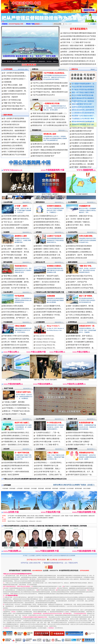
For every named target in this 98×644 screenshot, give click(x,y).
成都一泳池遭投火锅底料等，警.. (15, 91)
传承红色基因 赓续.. (86, 236)
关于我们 (25, 556)
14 (54, 59)
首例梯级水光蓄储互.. (54, 266)
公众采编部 (32, 556)
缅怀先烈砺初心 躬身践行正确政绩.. (16, 315)
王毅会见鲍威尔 (20, 326)
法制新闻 (35, 100)
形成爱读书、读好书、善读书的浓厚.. (81, 255)
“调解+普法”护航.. (86, 266)
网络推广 (93, 69)
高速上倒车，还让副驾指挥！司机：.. (16, 249)
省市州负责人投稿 (23, 69)
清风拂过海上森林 (50, 134)
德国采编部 (48, 488)
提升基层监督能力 (79, 29)
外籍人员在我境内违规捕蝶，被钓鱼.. (16, 282)
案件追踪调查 (8, 262)
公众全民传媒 (8, 202)
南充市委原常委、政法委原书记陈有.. (81, 318)
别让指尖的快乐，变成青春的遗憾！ (16, 228)
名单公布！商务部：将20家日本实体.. (16, 342)
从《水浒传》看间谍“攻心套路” (10, 61)
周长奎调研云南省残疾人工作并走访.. (16, 436)
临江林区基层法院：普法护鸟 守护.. (80, 285)
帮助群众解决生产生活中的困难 (15, 155)
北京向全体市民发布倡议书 (45, 318)
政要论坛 (35, 69)
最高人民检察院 (39, 516)
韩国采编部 (55, 488)
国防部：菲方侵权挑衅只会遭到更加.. (81, 342)
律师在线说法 (40, 202)
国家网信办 (77, 516)
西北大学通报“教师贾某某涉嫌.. (83, 95)
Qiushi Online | (12, 521)
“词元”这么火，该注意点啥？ (13, 222)
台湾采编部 (20, 488)
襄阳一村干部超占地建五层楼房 (83, 92)
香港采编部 (12, 488)
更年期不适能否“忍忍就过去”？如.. (80, 475)
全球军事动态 (72, 322)
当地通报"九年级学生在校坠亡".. (15, 79)
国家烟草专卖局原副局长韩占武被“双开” (47, 153)
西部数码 (51, 518)
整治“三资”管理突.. (86, 296)
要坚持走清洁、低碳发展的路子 (15, 131)
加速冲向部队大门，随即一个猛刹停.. (81, 339)
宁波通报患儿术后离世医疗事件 (83, 119)
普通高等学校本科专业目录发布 (15, 94)
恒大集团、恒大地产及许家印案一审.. (16, 288)
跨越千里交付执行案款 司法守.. (14, 106)
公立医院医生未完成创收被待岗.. (83, 113)
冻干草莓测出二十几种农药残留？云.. (17, 408)
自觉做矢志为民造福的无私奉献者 (80, 246)
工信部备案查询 (29, 518)
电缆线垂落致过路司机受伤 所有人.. (48, 222)
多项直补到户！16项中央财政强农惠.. (16, 472)
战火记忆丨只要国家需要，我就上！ (49, 469)
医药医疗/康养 (73, 449)
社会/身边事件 (8, 292)
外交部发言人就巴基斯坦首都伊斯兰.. (16, 348)
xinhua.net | (32, 521)
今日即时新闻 (8, 69)
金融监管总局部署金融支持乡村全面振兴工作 (78, 49)
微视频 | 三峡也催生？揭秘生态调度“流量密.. (55, 61)
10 (43, 59)
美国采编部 (27, 488)
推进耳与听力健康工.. (22, 423)
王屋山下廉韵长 (53, 453)
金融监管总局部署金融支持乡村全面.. (16, 466)
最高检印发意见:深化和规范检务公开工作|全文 (79, 61)
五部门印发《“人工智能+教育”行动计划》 (77, 42)
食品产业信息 (9, 388)
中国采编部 (5, 488)
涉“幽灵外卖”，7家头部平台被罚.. (47, 276)
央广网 (23, 518)
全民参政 (39, 232)
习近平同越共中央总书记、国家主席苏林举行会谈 (50, 92)
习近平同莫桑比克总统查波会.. (54, 73)
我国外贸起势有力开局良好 (45, 285)
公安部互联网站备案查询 (41, 518)
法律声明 (38, 556)
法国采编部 (62, 488)
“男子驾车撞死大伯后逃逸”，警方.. (15, 255)
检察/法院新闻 (73, 262)
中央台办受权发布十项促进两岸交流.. (81, 436)
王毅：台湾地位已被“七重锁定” (79, 442)
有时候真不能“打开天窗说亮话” (79, 345)
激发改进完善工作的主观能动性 (15, 128)
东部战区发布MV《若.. (87, 326)
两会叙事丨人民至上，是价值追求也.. (49, 258)
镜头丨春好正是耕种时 (11, 475)
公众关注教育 (40, 419)
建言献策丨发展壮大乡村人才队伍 (47, 249)
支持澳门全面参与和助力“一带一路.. (80, 445)
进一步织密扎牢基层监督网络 (14, 73)
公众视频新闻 (72, 202)
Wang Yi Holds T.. (53, 326)
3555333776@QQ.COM (16, 24)
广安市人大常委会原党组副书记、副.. (81, 315)
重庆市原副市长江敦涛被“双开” (43, 156)
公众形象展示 (41, 449)
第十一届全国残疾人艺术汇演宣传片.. (16, 445)
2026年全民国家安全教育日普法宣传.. (16, 309)
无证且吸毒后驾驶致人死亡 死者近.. (48, 225)
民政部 (67, 516)
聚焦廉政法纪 (37, 130)
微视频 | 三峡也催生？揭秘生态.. (79, 222)
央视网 (18, 518)
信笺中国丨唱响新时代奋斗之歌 (47, 466)
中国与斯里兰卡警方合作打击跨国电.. (16, 336)
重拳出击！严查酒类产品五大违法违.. (17, 411)
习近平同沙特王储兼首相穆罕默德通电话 (47, 89)
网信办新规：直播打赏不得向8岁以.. (16, 219)
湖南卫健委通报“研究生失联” (82, 104)
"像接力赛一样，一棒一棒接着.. (15, 140)
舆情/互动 (75, 69)
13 (51, 59)
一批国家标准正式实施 (51, 103)
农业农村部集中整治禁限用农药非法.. (16, 463)
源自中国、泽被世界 (11, 97)
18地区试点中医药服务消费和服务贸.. (81, 463)
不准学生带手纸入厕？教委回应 (83, 101)
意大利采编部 (70, 488)
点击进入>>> (38, 24)
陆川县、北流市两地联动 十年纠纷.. (48, 315)
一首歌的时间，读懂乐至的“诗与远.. (80, 216)
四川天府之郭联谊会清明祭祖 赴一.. (16, 312)
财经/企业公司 (40, 262)
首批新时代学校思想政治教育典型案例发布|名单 (79, 64)
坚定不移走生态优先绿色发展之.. (15, 76)
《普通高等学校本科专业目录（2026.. (49, 436)
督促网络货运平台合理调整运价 (15, 134)
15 (57, 59)
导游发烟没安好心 (21, 266)
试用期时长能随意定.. (54, 206)
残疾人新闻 (7, 419)
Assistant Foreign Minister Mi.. (45, 345)
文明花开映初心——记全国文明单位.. (49, 463)
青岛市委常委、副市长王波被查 (44, 147)
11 (46, 59)
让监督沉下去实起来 (54, 236)
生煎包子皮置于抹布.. (24, 392)
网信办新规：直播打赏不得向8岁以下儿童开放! (79, 39)
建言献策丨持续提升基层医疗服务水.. (49, 246)
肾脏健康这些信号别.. (87, 453)
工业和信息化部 (55, 516)
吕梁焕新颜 (7, 82)
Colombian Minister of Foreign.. (46, 342)
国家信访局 (91, 516)
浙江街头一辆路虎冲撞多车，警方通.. (16, 252)
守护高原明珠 (19, 296)
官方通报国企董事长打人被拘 (82, 157)
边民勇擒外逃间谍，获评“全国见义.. (80, 336)
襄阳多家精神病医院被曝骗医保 (83, 121)
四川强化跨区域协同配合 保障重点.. (80, 312)
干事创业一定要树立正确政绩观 (79, 249)
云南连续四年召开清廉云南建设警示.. (49, 309)
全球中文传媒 (17, 6)
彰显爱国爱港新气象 (86, 423)
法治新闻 (6, 232)
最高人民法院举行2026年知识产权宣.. (81, 288)
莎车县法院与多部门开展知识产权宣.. (81, 279)
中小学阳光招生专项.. (54, 423)
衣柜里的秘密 (72, 228)
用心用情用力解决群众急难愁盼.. (15, 88)
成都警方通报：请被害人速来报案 (15, 258)
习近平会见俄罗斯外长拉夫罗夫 (44, 95)
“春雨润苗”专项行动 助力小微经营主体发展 (77, 58)
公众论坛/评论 (73, 232)
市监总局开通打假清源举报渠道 (83, 87)
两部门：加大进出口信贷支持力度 (47, 282)
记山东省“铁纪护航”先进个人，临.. (48, 472)
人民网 (9, 518)
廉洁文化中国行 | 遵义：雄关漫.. (79, 225)
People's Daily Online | (22, 521)
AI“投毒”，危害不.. (21, 206)
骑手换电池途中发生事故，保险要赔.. (49, 228)
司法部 (71, 516)
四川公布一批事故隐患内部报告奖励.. (81, 309)
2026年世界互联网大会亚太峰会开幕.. (16, 216)
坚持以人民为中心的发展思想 (14, 149)
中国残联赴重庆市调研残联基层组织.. (16, 439)
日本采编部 (34, 488)
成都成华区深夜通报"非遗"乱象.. (83, 124)
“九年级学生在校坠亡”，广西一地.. (48, 433)
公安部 (62, 516)
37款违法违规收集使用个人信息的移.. (16, 225)
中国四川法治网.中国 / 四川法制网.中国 (81, 292)
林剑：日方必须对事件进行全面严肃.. (16, 339)
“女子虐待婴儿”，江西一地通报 (14, 246)
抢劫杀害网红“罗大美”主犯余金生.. (15, 285)
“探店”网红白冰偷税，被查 (13, 85)
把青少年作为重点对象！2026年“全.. (48, 442)
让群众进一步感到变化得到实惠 (15, 121)
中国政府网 (47, 516)
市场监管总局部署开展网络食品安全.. (17, 405)
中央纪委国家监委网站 (20, 516)
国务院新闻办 (84, 516)
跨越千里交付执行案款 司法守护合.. (80, 276)
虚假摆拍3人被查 (21, 236)
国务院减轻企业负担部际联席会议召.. (49, 288)
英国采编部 (41, 488)
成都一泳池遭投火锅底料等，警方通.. (81, 306)
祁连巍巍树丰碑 (85, 206)
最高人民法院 (31, 516)
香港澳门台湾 (72, 419)
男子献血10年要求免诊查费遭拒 (83, 90)
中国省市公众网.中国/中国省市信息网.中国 (50, 292)
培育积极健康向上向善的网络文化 (80, 252)
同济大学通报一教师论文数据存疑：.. (49, 439)
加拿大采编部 (87, 488)
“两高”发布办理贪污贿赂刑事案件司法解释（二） (50, 113)
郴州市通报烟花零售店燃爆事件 (83, 98)
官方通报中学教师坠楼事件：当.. (83, 84)
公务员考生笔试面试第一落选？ (83, 163)
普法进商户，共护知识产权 (77, 282)
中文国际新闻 (8, 322)
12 (48, 59)
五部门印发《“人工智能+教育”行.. (47, 445)
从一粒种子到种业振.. (22, 453)
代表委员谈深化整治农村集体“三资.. (48, 255)
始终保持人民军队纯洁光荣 (77, 258)
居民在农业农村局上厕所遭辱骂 (83, 110)
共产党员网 (11, 516)
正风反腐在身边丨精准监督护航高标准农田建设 (79, 55)
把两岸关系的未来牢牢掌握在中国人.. (81, 433)
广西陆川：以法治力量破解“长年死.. (48, 306)
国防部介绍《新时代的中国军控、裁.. (81, 348)
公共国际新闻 (40, 322)
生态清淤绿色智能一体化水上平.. (15, 137)
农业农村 (6, 449)
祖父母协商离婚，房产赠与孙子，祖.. (16, 318)
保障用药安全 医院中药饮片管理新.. (80, 469)
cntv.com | (39, 521)
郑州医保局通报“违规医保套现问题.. (80, 466)
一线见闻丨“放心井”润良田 (13, 469)
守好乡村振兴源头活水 (11, 124)
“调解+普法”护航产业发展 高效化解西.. (49, 379)
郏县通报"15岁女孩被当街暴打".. (83, 116)
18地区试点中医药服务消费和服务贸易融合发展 (79, 33)
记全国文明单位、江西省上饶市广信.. (49, 475)
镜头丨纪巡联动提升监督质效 (14, 152)
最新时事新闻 (8, 115)
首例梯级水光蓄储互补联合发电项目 (81, 379)
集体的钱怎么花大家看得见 (13, 146)
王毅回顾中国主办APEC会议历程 (15, 345)
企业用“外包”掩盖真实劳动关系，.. (48, 219)
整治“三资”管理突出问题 (12, 100)
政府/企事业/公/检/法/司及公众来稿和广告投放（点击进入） (74, 485)
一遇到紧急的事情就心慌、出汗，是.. (81, 472)
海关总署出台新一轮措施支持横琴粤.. (81, 439)
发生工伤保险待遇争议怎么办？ (47, 216)
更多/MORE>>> (63, 69)
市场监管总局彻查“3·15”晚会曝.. (15, 414)
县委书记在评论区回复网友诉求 (83, 107)
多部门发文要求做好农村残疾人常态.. (16, 433)
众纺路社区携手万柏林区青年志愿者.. (49, 312)
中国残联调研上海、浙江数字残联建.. (16, 442)
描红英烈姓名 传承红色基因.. (13, 306)
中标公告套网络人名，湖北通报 (83, 166)
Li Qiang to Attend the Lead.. (45, 339)
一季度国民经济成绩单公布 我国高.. (48, 279)
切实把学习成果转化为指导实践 (15, 143)
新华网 (14, 518)
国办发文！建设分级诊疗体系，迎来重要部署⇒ (79, 45)
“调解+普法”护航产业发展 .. (13, 103)
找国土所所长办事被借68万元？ (83, 160)
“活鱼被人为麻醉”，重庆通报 (14, 402)
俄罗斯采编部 (78, 488)
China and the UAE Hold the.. (45, 336)
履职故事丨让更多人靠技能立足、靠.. (49, 252)
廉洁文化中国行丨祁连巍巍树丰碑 (31, 61)
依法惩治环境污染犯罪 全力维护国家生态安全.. (49, 119)
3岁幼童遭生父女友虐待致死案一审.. (16, 279)
